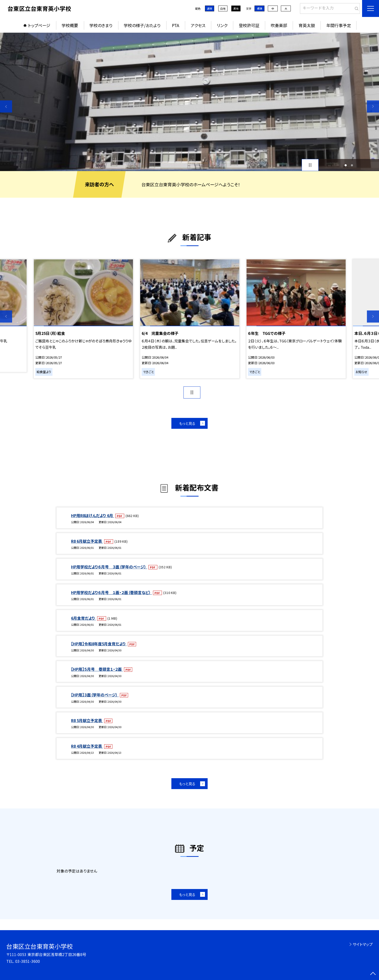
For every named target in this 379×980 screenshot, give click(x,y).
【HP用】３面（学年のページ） (95, 695)
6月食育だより (84, 618)
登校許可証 (249, 25)
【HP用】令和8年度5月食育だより (99, 644)
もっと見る (187, 423)
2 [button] (352, 165)
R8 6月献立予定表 (87, 541)
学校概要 (70, 25)
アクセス (198, 25)
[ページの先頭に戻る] (373, 974)
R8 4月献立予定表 (87, 746)
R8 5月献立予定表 (87, 720)
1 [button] (346, 165)
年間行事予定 (339, 25)
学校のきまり (101, 25)
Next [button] (373, 106)
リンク (222, 25)
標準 (260, 8)
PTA (175, 25)
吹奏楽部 (279, 25)
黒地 (236, 8)
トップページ (39, 25)
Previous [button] (6, 106)
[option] (189, 102)
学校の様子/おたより (142, 25)
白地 (223, 8)
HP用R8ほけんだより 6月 (93, 515)
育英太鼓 (307, 25)
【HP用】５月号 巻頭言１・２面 (97, 669)
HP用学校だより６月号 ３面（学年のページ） (109, 567)
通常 (210, 8)
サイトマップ (363, 944)
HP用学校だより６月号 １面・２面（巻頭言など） (111, 592)
